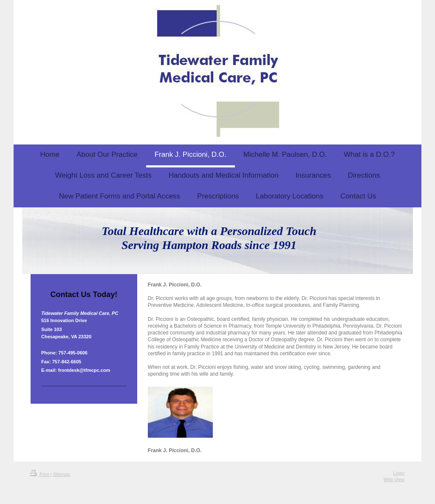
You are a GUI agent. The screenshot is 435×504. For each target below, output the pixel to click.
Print (41, 474)
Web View (394, 479)
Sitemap (62, 474)
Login (399, 473)
